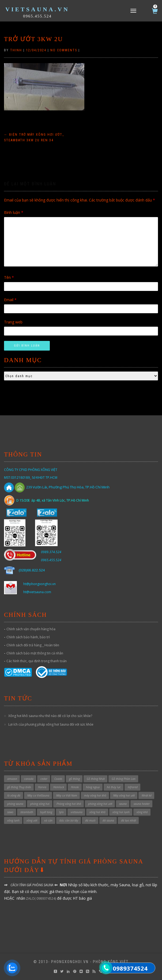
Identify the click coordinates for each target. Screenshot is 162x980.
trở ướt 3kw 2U (33, 39)
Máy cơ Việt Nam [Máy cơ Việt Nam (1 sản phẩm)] (67, 795)
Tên (9, 277)
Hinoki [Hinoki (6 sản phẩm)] (75, 787)
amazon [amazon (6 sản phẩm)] (12, 779)
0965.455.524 (37, 16)
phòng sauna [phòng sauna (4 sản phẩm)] (15, 804)
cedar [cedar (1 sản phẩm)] (44, 779)
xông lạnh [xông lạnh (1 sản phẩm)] (13, 820)
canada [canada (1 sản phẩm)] (29, 779)
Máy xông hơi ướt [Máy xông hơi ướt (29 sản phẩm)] (124, 795)
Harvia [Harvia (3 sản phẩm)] (42, 787)
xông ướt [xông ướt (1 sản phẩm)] (32, 820)
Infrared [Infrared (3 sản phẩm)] (133, 787)
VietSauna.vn (37, 9)
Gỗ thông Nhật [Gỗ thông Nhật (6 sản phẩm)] (96, 779)
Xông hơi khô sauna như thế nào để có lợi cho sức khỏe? (50, 716)
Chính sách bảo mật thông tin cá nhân (35, 653)
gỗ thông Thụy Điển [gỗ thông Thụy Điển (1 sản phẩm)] (19, 787)
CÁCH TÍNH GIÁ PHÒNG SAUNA (32, 885)
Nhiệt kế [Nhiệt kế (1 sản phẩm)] (147, 795)
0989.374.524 (51, 552)
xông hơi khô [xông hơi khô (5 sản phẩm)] (97, 812)
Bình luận (14, 212)
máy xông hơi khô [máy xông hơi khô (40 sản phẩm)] (95, 795)
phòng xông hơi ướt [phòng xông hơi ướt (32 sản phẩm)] (100, 804)
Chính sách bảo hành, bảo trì (28, 637)
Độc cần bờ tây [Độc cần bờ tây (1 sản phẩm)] (69, 820)
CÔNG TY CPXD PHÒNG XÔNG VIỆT (31, 470)
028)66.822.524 (32, 570)
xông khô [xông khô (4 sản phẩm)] (142, 812)
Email (10, 300)
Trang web (13, 322)
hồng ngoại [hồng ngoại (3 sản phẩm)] (93, 787)
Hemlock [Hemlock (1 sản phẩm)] (59, 787)
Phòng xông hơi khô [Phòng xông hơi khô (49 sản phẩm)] (69, 804)
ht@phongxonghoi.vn (39, 584)
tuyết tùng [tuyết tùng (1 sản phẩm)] (46, 812)
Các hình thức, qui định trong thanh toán (37, 661)
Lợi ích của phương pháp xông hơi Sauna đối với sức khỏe (51, 724)
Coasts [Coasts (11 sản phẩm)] (58, 779)
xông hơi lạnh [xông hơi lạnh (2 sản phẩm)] (121, 812)
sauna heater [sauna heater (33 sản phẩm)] (142, 804)
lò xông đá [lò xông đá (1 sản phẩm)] (14, 795)
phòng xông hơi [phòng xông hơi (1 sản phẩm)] (40, 804)
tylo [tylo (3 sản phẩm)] (61, 812)
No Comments (64, 50)
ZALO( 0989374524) (41, 898)
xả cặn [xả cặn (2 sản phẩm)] (48, 820)
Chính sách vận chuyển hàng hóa (31, 629)
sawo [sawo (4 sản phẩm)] (10, 812)
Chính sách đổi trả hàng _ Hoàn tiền (33, 645)
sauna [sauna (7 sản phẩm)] (123, 804)
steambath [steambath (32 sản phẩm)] (27, 812)
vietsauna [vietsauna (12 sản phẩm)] (77, 812)
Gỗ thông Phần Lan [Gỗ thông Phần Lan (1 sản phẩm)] (124, 779)
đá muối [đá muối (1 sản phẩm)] (90, 820)
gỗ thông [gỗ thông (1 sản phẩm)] (74, 779)
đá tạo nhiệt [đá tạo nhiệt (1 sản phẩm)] (129, 820)
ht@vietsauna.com (37, 592)
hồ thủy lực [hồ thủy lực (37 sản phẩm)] (114, 787)
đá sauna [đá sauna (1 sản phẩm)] (108, 820)
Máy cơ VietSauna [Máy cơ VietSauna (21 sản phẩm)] (38, 795)
